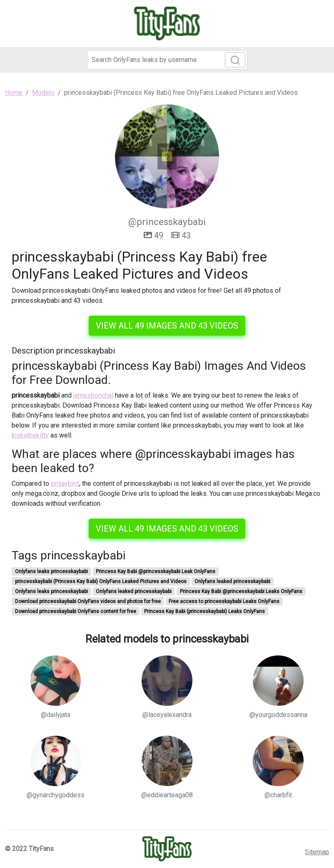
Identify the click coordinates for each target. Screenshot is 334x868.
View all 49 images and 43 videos (167, 326)
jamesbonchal (93, 395)
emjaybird (65, 483)
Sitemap (317, 852)
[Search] (167, 60)
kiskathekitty (30, 435)
